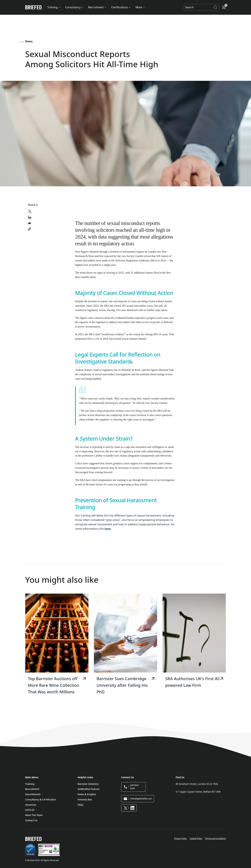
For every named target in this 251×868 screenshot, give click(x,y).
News (29, 41)
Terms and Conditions (215, 838)
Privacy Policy (181, 838)
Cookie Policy (196, 838)
